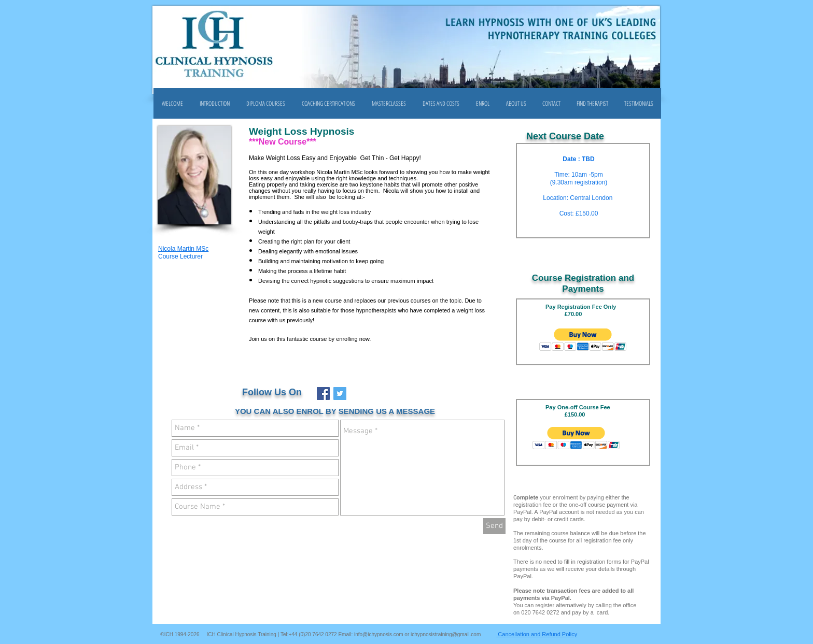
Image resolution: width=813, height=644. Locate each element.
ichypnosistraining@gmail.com (446, 634)
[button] (266, 103)
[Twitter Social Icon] (340, 393)
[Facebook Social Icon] (323, 393)
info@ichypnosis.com (379, 634)
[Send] (494, 526)
